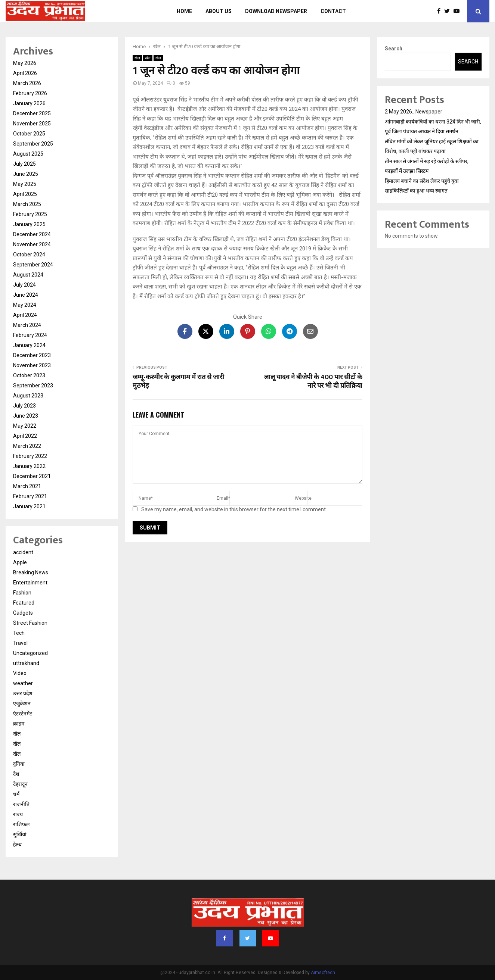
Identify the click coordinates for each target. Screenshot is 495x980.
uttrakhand (26, 663)
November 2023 (32, 365)
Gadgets (23, 613)
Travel (20, 643)
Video (20, 673)
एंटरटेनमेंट (23, 714)
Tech (19, 633)
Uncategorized (30, 653)
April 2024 (25, 315)
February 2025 (30, 214)
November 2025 (32, 124)
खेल (137, 58)
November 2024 (32, 244)
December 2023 (32, 355)
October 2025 (29, 134)
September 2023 (33, 386)
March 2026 (27, 83)
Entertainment (30, 583)
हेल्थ (17, 845)
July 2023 (24, 406)
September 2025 (33, 144)
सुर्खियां (20, 834)
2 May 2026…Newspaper (414, 112)
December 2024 (32, 234)
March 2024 (27, 325)
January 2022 (29, 466)
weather (23, 683)
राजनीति (21, 804)
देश (16, 774)
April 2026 (25, 73)
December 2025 (32, 113)
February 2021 (30, 496)
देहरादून (20, 784)
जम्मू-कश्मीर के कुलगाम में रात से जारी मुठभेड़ (178, 382)
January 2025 (29, 224)
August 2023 (28, 396)
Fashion (22, 593)
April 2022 (25, 436)
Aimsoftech (323, 973)
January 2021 (29, 506)
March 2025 (27, 204)
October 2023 (29, 375)
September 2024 (33, 265)
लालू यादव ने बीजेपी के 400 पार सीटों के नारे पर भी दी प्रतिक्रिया (313, 382)
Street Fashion (30, 623)
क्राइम (19, 724)
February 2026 (30, 93)
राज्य (18, 814)
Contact (333, 11)
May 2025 (25, 184)
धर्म (16, 794)
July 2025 (24, 164)
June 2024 (26, 295)
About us (219, 11)
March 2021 (27, 486)
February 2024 (30, 335)
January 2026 (29, 103)
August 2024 (28, 275)
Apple (20, 562)
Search (394, 49)
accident (23, 552)
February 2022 (30, 456)
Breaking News (31, 572)
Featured (24, 603)
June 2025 (26, 174)
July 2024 (24, 285)
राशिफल (21, 824)
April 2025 (25, 194)
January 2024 (29, 345)
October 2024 (29, 255)
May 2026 (25, 63)
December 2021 (32, 476)
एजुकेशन (22, 703)
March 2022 (27, 446)
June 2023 (26, 416)
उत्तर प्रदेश (23, 693)
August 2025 (28, 154)
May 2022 (25, 426)
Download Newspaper (276, 11)
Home (184, 11)
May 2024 (25, 305)
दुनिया (19, 764)
